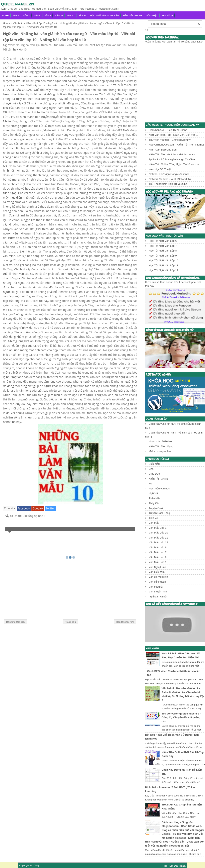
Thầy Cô (154, 503)
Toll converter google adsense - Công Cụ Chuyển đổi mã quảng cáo (181, 717)
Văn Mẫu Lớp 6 (158, 547)
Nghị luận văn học (159, 489)
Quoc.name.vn (18, 4)
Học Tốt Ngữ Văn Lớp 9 (163, 256)
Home (5, 15)
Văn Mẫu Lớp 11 (158, 538)
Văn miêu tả (156, 587)
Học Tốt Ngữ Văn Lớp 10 (163, 260)
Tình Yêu (154, 518)
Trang (182, 866)
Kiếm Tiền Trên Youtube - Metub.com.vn (172, 154)
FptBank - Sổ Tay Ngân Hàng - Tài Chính (172, 159)
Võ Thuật (152, 15)
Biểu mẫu (154, 464)
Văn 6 (16, 15)
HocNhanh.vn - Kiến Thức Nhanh (168, 130)
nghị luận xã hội (158, 597)
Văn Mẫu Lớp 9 (158, 562)
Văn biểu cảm (157, 572)
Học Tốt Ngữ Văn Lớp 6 (163, 241)
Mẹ (151, 484)
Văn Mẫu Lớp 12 (158, 542)
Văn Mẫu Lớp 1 (158, 528)
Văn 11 (71, 15)
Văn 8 (37, 15)
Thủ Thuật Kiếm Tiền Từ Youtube (168, 184)
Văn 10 (59, 15)
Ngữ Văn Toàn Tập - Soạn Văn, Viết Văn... (173, 135)
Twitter (50, 508)
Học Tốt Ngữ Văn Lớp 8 (163, 251)
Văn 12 (82, 15)
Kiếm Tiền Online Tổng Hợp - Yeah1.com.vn (174, 164)
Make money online (160, 451)
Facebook (24, 508)
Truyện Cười (156, 508)
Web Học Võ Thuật (160, 169)
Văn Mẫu (154, 523)
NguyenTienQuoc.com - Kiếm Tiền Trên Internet (176, 145)
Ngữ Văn (154, 493)
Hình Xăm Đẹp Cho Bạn (163, 150)
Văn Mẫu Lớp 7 (158, 552)
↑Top (165, 866)
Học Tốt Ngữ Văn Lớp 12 (163, 270)
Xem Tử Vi (167, 15)
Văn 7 (27, 15)
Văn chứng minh (158, 577)
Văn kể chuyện (157, 582)
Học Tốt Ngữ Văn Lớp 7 (163, 246)
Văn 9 (48, 15)
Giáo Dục (154, 474)
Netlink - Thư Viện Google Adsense (169, 174)
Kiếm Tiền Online (133, 15)
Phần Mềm (155, 498)
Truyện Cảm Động (159, 513)
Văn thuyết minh (158, 592)
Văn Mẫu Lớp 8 (158, 557)
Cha (151, 469)
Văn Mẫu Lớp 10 (158, 533)
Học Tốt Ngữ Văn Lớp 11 (163, 265)
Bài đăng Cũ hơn (125, 622)
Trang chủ (71, 622)
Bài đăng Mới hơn (15, 622)
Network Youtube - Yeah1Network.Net (171, 179)
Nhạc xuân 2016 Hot (161, 441)
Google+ (38, 508)
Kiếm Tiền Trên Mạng (161, 446)
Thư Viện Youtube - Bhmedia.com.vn (170, 140)
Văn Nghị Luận (157, 567)
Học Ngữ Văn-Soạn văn (105, 15)
